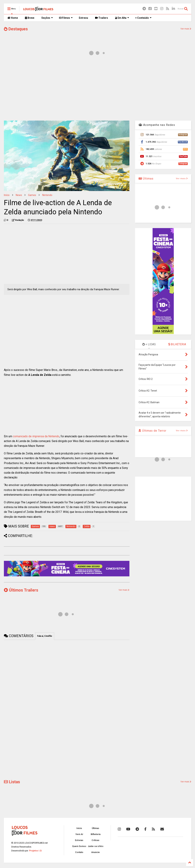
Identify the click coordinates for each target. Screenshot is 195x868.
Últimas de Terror (152, 431)
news (19, 195)
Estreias (79, 840)
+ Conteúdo (143, 18)
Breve (30, 18)
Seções (47, 18)
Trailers (102, 18)
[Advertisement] (98, 90)
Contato (79, 852)
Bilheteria (96, 834)
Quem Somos (79, 846)
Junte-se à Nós (96, 846)
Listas (12, 782)
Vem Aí (79, 834)
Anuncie (95, 852)
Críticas (95, 840)
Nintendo (47, 195)
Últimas (146, 179)
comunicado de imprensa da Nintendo (36, 436)
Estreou (83, 18)
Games (32, 195)
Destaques (16, 29)
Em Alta (122, 18)
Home (13, 18)
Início (7, 195)
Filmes (66, 18)
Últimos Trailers (21, 590)
